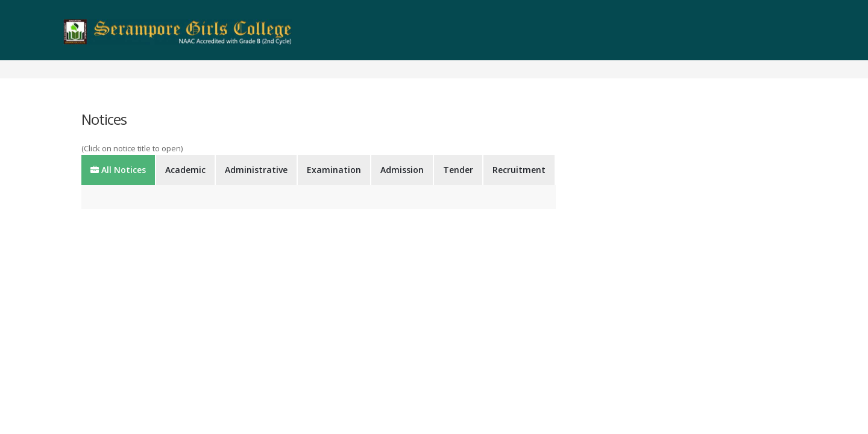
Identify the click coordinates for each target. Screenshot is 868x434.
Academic (185, 170)
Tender (458, 170)
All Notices (118, 170)
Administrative (256, 170)
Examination (334, 170)
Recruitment (519, 170)
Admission (402, 170)
